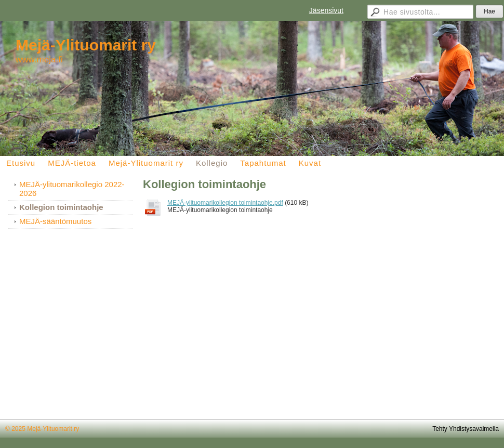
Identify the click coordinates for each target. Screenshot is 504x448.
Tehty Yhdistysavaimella (466, 429)
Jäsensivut (326, 10)
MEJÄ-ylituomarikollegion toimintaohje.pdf (225, 203)
